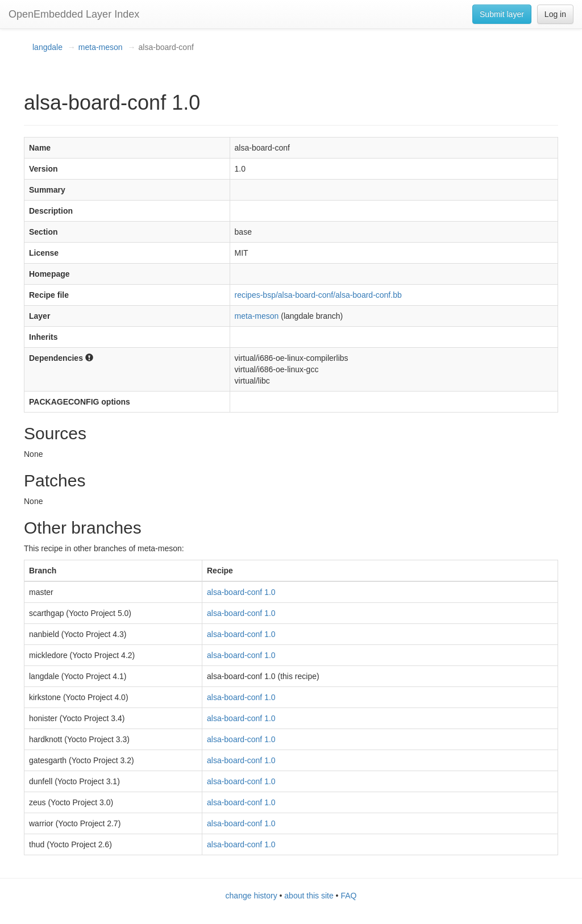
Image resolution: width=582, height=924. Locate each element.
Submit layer (502, 14)
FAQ (348, 896)
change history (251, 896)
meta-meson (101, 47)
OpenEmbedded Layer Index (74, 14)
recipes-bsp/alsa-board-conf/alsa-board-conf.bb (318, 295)
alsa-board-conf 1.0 (241, 592)
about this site (309, 896)
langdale (47, 47)
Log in (555, 14)
